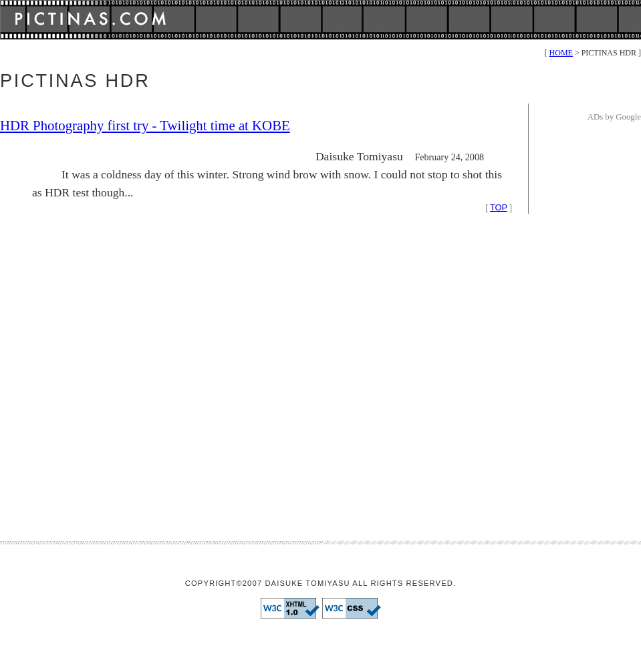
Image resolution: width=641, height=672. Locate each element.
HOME (561, 53)
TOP (499, 207)
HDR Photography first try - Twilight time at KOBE (145, 125)
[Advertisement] (588, 331)
